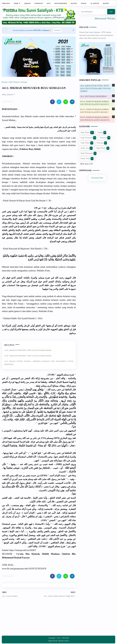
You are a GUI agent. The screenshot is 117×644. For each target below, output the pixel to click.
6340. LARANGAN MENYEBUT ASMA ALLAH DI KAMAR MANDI (28, 350)
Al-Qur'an (95, 4)
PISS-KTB (84, 27)
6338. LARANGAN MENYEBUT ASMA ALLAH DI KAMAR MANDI (28, 356)
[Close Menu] (73, 30)
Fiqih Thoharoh (88, 138)
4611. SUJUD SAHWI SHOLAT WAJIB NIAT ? (60, 596)
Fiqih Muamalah (89, 153)
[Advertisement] (39, 618)
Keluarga (102, 143)
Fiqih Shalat (87, 133)
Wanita (74, 4)
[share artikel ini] (52, 102)
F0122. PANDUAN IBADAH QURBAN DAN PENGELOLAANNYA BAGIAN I (95, 111)
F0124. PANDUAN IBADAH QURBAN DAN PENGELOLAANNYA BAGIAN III (95, 119)
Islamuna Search (63, 641)
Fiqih (17, 4)
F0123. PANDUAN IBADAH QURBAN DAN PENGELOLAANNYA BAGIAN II (95, 103)
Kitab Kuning (8, 10)
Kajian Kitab (87, 159)
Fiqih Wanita (103, 148)
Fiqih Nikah (87, 143)
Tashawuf (39, 4)
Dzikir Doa (87, 148)
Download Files (97, 178)
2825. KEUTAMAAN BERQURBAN (93, 97)
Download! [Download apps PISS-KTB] (57, 30)
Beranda (6, 4)
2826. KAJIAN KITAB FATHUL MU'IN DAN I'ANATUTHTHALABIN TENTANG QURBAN (96, 89)
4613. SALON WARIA (10, 596)
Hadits (106, 4)
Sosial (84, 4)
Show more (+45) (86, 164)
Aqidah (27, 4)
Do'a (49, 4)
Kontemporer (61, 4)
